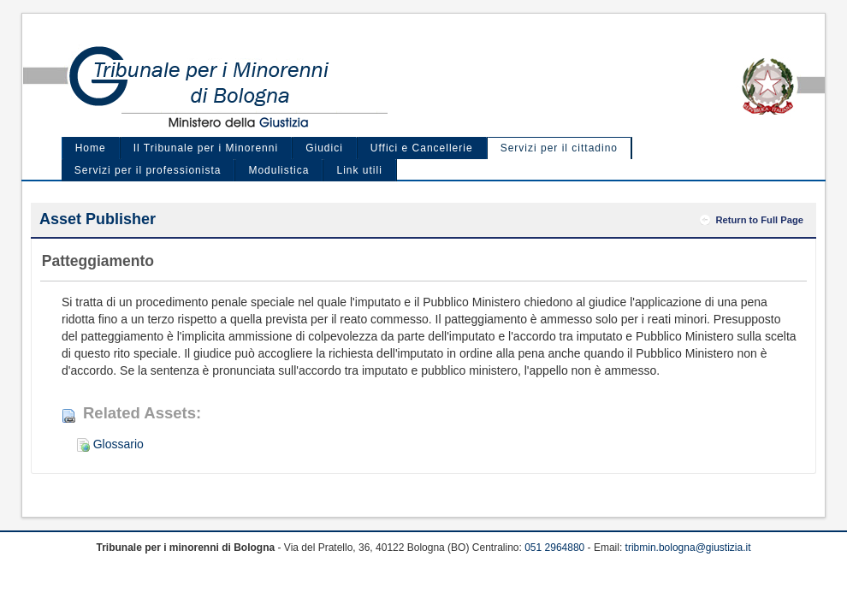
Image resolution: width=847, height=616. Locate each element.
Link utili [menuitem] (359, 170)
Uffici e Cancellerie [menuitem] (422, 148)
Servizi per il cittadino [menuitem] (559, 148)
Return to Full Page (759, 220)
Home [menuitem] (91, 148)
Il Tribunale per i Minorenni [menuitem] (206, 148)
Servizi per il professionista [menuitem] (148, 170)
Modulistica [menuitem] (278, 170)
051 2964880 (554, 548)
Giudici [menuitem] (324, 148)
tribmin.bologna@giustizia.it (688, 548)
